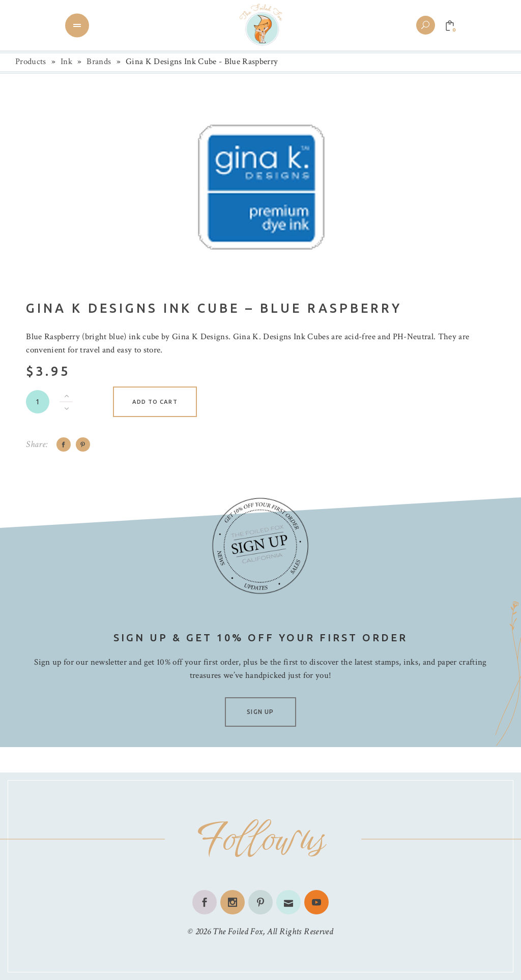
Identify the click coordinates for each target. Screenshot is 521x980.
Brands (99, 62)
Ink (66, 62)
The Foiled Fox (238, 931)
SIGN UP (260, 712)
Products (31, 62)
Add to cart (155, 402)
